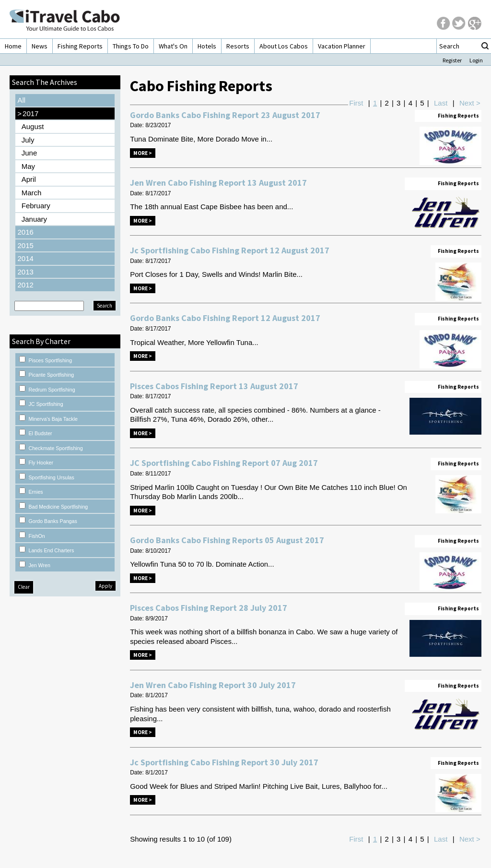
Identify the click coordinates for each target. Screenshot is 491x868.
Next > (470, 103)
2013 (25, 272)
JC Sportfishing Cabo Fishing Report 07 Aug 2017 (224, 463)
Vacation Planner (342, 46)
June (29, 153)
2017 (28, 114)
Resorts (238, 46)
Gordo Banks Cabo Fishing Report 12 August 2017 (225, 318)
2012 (25, 285)
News (40, 46)
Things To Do (131, 46)
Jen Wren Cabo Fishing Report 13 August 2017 (218, 183)
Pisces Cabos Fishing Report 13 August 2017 (214, 386)
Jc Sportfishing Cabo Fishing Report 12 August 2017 (230, 250)
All (21, 100)
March (32, 193)
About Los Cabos (284, 46)
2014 (25, 258)
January (34, 219)
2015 (25, 245)
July (28, 140)
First (356, 103)
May (28, 166)
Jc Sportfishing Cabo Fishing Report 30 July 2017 (224, 762)
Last (441, 103)
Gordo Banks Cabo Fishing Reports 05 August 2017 (227, 540)
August (33, 126)
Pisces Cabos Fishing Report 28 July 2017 (209, 608)
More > (143, 153)
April (29, 179)
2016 (25, 232)
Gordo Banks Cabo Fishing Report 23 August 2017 (225, 115)
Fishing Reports (80, 46)
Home (13, 46)
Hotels (207, 46)
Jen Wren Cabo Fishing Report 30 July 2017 (213, 685)
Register (452, 60)
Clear (24, 587)
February (36, 206)
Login (476, 60)
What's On (173, 46)
